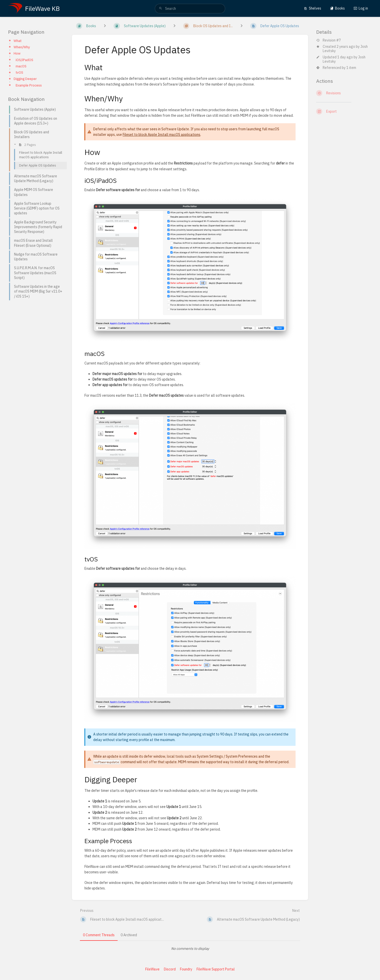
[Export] (344, 111)
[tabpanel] (190, 949)
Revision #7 (328, 40)
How (17, 53)
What (17, 41)
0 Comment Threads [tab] (99, 935)
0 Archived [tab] (129, 935)
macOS (21, 66)
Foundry (186, 969)
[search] (190, 9)
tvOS (19, 72)
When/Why (22, 47)
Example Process (29, 85)
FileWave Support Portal (216, 969)
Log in (361, 8)
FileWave (152, 969)
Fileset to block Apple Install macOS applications (161, 135)
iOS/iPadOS (24, 60)
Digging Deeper (25, 79)
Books (337, 8)
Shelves (313, 8)
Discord (170, 969)
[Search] (161, 9)
